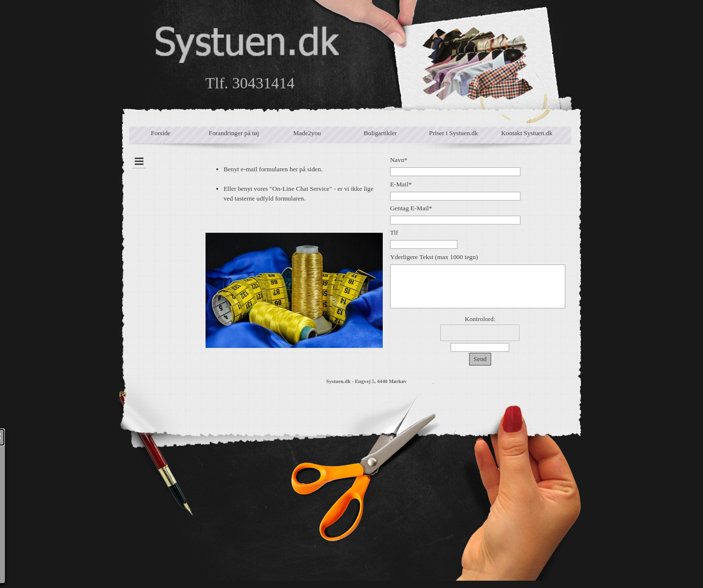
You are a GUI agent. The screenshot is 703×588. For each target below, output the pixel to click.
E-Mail (401, 184)
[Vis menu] (139, 161)
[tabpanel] (294, 252)
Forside (161, 133)
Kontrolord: (480, 319)
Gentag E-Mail (411, 208)
